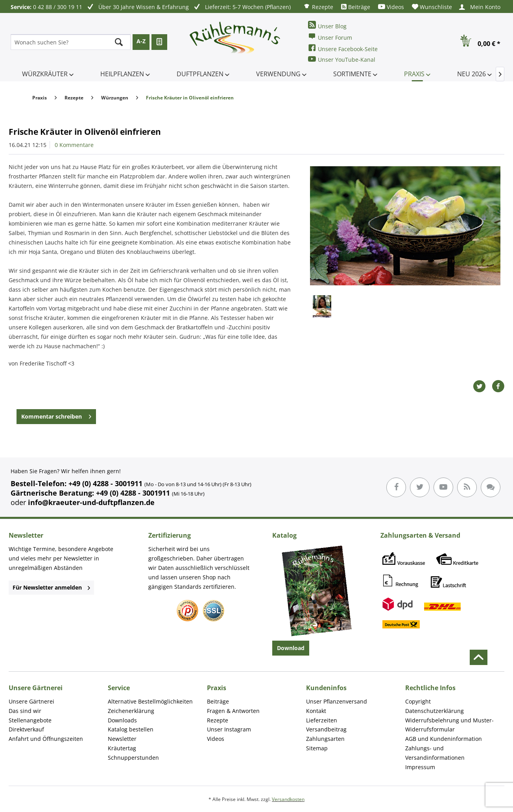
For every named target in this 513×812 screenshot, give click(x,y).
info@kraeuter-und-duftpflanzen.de (91, 502)
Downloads (122, 720)
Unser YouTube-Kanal (342, 59)
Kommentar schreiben (56, 415)
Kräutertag (122, 748)
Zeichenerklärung (131, 711)
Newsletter (122, 739)
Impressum (420, 767)
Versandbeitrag (326, 729)
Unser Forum (330, 37)
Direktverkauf (26, 729)
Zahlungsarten (325, 739)
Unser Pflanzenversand (337, 701)
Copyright (418, 701)
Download (291, 648)
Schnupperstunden (133, 758)
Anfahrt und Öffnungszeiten (46, 739)
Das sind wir (25, 711)
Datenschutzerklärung (435, 711)
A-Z (141, 41)
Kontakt (316, 711)
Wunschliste (432, 7)
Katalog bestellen (131, 729)
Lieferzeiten (322, 720)
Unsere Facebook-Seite (343, 48)
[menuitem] (318, 6)
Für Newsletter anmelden (51, 587)
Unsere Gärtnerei (31, 701)
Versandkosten (288, 799)
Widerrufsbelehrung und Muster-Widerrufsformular (449, 725)
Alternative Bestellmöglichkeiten (150, 701)
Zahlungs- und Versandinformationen (435, 753)
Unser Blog (327, 25)
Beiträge (356, 7)
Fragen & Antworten (233, 711)
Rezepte (318, 6)
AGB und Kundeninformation (444, 739)
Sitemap (317, 748)
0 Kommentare (74, 145)
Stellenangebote (30, 720)
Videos (391, 7)
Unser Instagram (229, 729)
